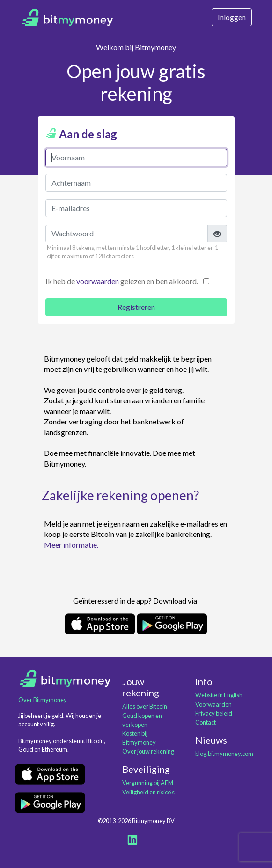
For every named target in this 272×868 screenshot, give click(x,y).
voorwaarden (98, 281)
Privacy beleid (214, 713)
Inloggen (232, 17)
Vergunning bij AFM (148, 783)
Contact (206, 722)
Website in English (219, 695)
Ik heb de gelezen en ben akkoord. (122, 281)
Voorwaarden (213, 704)
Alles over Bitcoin (145, 706)
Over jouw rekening (148, 751)
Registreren (136, 307)
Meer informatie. (71, 545)
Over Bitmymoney (43, 700)
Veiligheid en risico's (148, 792)
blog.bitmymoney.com (224, 754)
